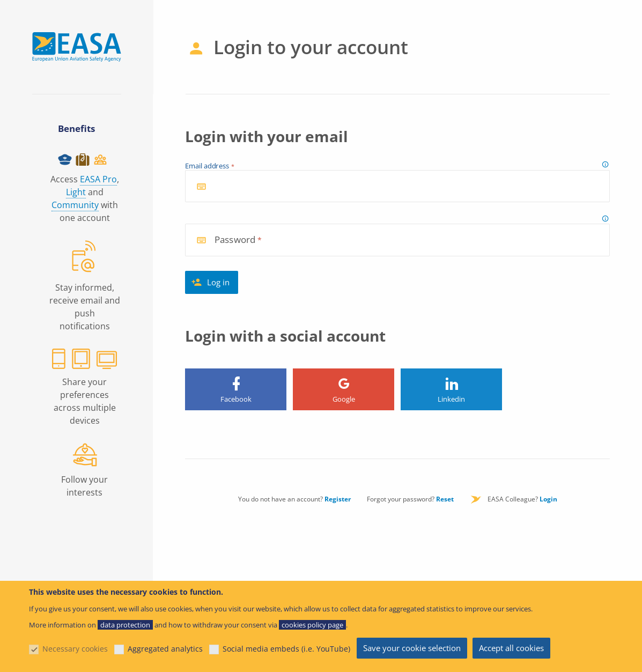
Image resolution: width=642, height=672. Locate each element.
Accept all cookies (511, 648)
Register (338, 499)
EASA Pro (98, 179)
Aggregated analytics (165, 649)
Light (76, 192)
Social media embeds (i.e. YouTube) (286, 649)
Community (75, 205)
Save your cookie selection (412, 648)
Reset (445, 499)
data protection (125, 625)
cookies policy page (312, 625)
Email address (207, 166)
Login (548, 499)
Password (235, 240)
